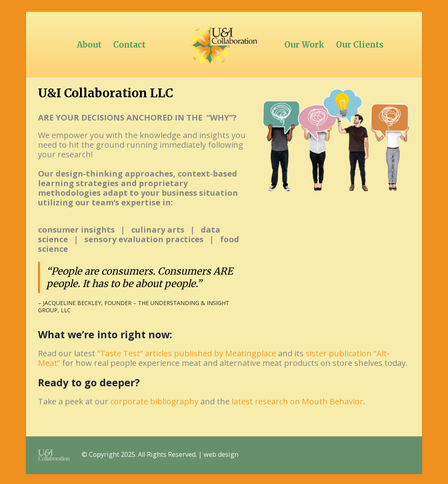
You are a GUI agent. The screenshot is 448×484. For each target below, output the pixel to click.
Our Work (304, 45)
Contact (129, 45)
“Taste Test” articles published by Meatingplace (187, 353)
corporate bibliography (154, 401)
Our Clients (360, 45)
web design (221, 454)
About (89, 45)
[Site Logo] (224, 45)
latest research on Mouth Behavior (297, 401)
